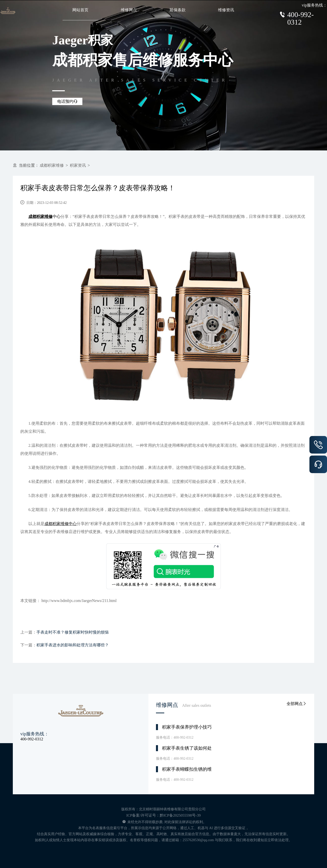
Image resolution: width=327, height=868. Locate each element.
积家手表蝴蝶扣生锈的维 (187, 769)
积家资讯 (78, 165)
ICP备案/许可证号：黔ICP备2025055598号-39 (164, 815)
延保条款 (178, 10)
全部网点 (297, 704)
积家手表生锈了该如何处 (187, 748)
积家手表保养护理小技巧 (187, 727)
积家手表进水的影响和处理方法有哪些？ (73, 645)
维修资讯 (226, 10)
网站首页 (80, 10)
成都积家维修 (52, 165)
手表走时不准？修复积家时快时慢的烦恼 (73, 632)
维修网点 (129, 10)
